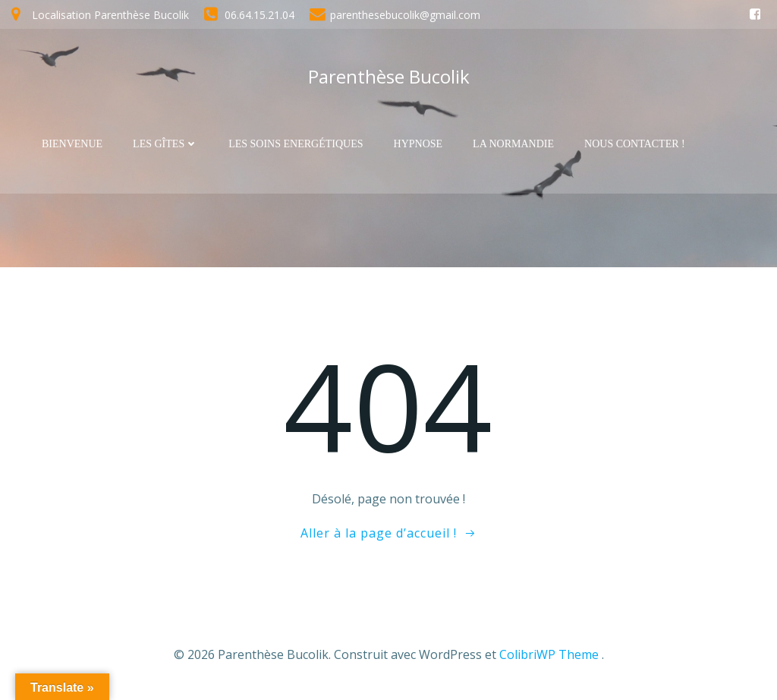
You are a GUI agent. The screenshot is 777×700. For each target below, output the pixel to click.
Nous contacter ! (635, 144)
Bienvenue (72, 144)
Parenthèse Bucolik (389, 76)
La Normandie (513, 144)
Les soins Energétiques (296, 144)
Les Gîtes (165, 144)
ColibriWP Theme (549, 654)
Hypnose (418, 144)
